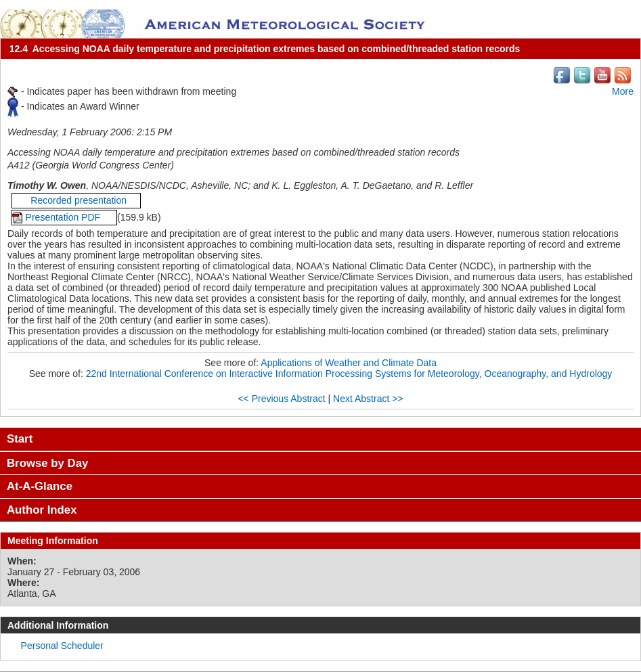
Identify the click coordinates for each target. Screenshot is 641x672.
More (623, 91)
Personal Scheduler (62, 646)
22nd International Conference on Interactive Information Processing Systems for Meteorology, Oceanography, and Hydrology (349, 374)
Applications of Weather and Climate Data (349, 363)
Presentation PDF (64, 217)
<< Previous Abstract (281, 399)
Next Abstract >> (368, 399)
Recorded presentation (76, 200)
